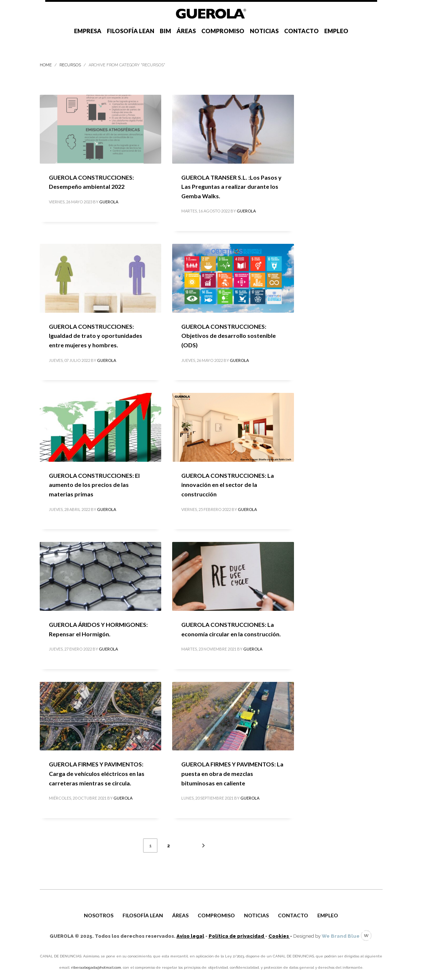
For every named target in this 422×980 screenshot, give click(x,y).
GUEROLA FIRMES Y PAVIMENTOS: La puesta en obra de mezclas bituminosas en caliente (232, 773)
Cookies (279, 936)
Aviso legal (190, 936)
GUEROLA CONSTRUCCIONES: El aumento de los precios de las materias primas (94, 485)
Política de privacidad (237, 936)
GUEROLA (109, 202)
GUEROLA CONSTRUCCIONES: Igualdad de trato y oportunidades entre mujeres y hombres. (96, 336)
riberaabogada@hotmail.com (96, 967)
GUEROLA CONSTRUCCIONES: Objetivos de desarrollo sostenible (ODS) (229, 336)
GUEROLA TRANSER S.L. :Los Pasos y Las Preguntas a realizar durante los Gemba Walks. (231, 187)
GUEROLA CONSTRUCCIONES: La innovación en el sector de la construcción (228, 485)
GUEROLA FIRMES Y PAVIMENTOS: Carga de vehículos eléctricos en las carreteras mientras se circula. (97, 773)
